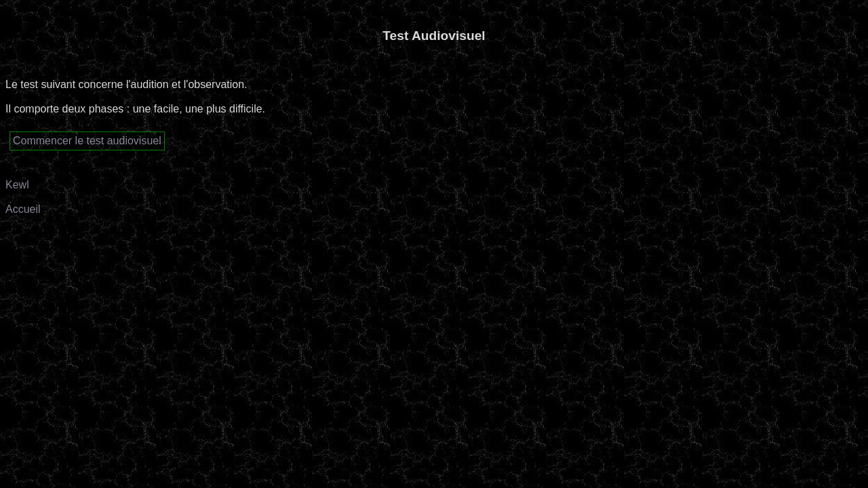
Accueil (23, 209)
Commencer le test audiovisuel (87, 141)
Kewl (17, 185)
